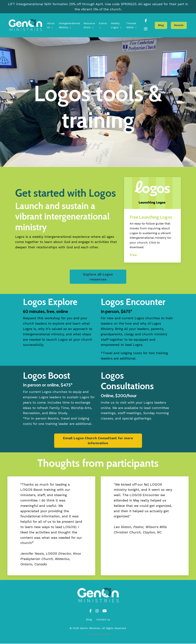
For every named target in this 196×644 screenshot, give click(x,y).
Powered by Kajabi (98, 634)
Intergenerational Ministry (69, 26)
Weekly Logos (116, 26)
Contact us (103, 620)
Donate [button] (179, 25)
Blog (89, 620)
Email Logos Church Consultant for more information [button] (98, 441)
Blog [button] (161, 25)
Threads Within (131, 26)
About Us (51, 26)
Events (103, 26)
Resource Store (89, 26)
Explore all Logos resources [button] (98, 277)
